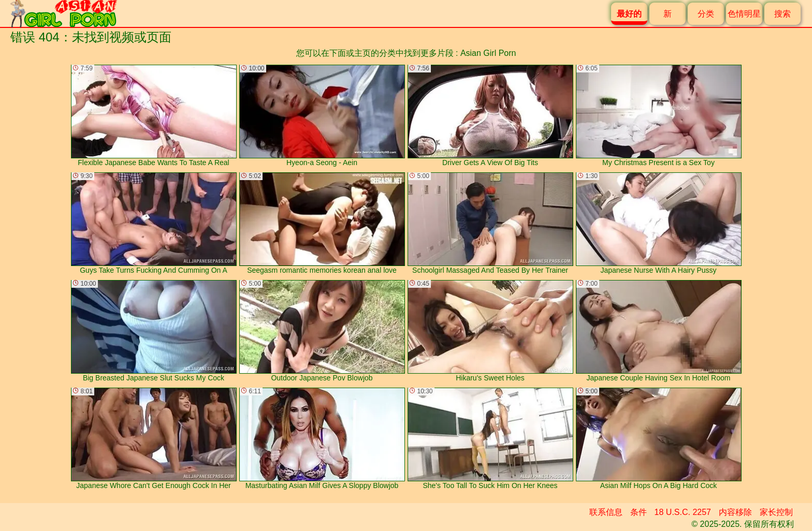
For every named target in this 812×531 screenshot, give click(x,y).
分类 (706, 14)
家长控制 (776, 512)
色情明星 (744, 14)
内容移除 (735, 512)
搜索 (782, 14)
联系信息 (606, 512)
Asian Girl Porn (488, 53)
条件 (639, 512)
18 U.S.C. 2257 (683, 512)
